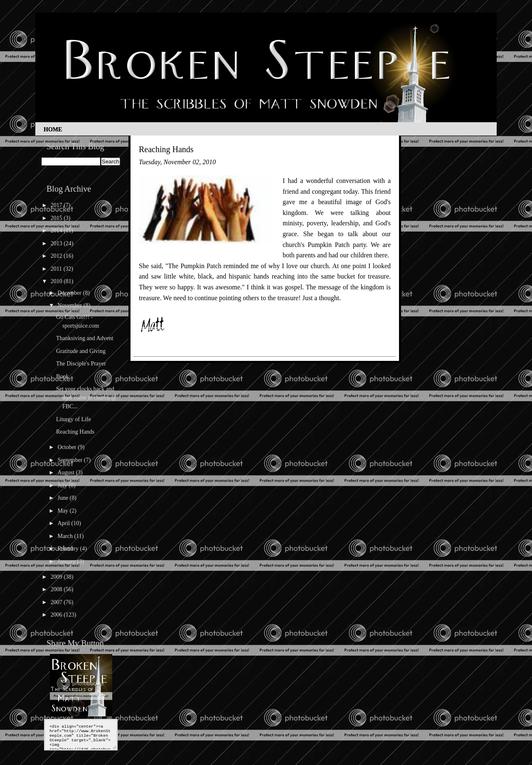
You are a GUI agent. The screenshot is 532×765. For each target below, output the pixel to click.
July (63, 485)
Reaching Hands (75, 432)
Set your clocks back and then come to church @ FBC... (86, 398)
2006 (57, 615)
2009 (57, 577)
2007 (57, 602)
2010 (57, 281)
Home (53, 130)
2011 (57, 269)
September (70, 460)
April (64, 523)
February (69, 549)
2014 (57, 231)
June (63, 498)
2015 (57, 218)
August (66, 473)
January (67, 561)
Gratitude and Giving (81, 351)
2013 (57, 243)
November (70, 305)
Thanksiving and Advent (85, 338)
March (66, 536)
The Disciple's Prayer (81, 364)
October (68, 447)
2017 (57, 205)
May (63, 511)
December (70, 293)
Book (62, 376)
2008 (57, 589)
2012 (57, 256)
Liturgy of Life (74, 419)
